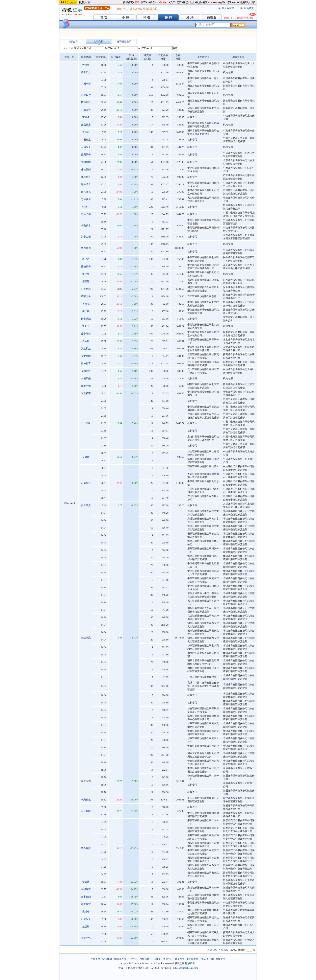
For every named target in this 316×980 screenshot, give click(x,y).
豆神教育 (86, 364)
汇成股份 (86, 919)
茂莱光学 (86, 296)
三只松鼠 (86, 423)
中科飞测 (86, 214)
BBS (235, 2)
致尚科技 (86, 848)
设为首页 (249, 8)
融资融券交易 (124, 42)
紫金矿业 (86, 72)
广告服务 (156, 959)
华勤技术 (86, 226)
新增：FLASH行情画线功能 (239, 18)
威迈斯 (86, 927)
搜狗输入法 (120, 959)
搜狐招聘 (144, 959)
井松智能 (86, 169)
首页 (210, 950)
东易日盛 (86, 378)
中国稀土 (86, 140)
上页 (215, 950)
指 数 (147, 18)
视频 (199, 2)
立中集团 (86, 356)
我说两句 (244, 2)
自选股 (212, 18)
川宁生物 (86, 237)
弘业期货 (86, 505)
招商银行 (86, 102)
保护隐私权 (192, 959)
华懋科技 (86, 800)
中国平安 (86, 84)
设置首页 (95, 959)
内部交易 (73, 42)
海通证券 (86, 184)
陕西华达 (86, 248)
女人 (192, 2)
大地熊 (86, 65)
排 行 (168, 18)
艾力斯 (86, 457)
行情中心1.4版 (124, 9)
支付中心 (133, 959)
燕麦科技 (86, 904)
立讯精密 (86, 393)
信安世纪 (86, 319)
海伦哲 (86, 259)
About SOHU (207, 959)
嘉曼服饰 (86, 781)
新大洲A (86, 371)
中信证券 (86, 110)
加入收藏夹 (228, 8)
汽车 (173, 2)
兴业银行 (86, 95)
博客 (229, 2)
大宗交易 (98, 42)
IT (168, 2)
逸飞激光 (86, 192)
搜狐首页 (128, 2)
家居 (186, 2)
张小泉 (86, 274)
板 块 (190, 18)
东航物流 (86, 638)
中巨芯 (86, 207)
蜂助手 (86, 326)
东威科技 (86, 483)
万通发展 (86, 199)
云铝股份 (86, 147)
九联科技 (86, 177)
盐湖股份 (86, 155)
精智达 (86, 281)
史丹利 (86, 132)
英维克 (86, 304)
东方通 (86, 117)
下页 (220, 950)
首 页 (104, 18)
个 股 (125, 18)
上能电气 (86, 938)
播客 (205, 2)
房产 (179, 2)
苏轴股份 (86, 266)
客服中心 (168, 959)
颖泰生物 (86, 386)
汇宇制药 (86, 289)
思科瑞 (86, 912)
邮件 (223, 2)
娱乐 (153, 2)
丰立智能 (86, 811)
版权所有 (190, 963)
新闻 (137, 2)
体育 (143, 2)
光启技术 (86, 125)
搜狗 (253, 2)
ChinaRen (214, 2)
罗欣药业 (86, 349)
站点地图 (107, 959)
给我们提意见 (150, 9)
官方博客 (137, 9)
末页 (226, 950)
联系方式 (180, 959)
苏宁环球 (86, 334)
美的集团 (86, 162)
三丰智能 (86, 897)
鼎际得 (86, 341)
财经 (162, 2)
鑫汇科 (86, 311)
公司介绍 (221, 959)
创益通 (86, 882)
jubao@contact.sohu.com (186, 968)
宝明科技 (86, 889)
